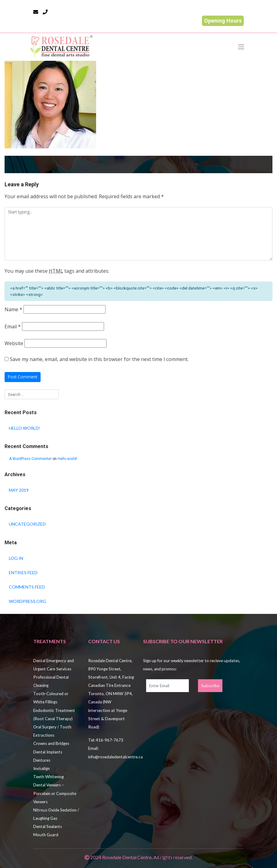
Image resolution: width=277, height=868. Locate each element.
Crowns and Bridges (51, 743)
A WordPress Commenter (30, 459)
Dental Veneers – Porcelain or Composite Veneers (55, 793)
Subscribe (210, 686)
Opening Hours (223, 21)
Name (13, 310)
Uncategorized (27, 524)
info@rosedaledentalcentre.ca (115, 757)
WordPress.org (27, 601)
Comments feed (27, 587)
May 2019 (19, 490)
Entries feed (23, 573)
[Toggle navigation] (241, 47)
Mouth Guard (46, 835)
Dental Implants (48, 752)
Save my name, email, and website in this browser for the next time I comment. (99, 359)
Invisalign (41, 768)
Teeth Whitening (49, 777)
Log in (16, 558)
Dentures (42, 760)
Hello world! (25, 428)
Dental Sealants (48, 826)
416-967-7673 (110, 740)
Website (14, 343)
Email (13, 327)
